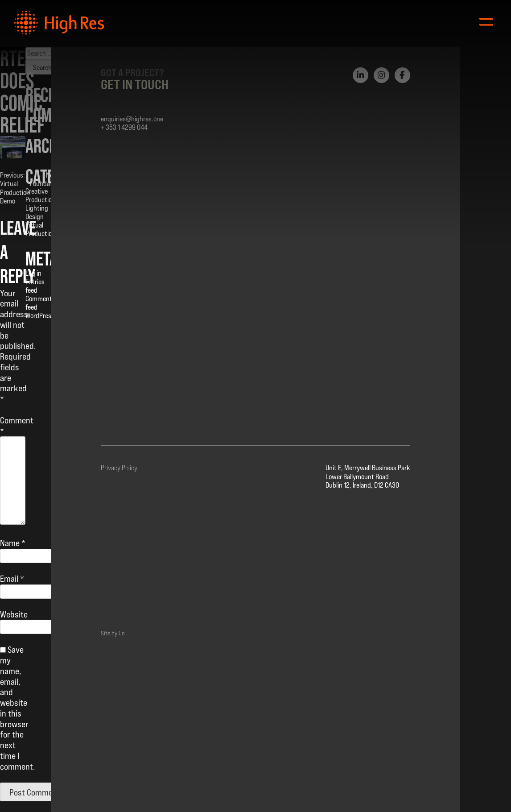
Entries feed (35, 286)
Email (12, 579)
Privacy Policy (119, 468)
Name (13, 543)
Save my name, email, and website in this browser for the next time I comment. (17, 708)
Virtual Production (40, 229)
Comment (17, 426)
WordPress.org (45, 316)
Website (14, 614)
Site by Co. (113, 633)
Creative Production (40, 195)
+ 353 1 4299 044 (124, 127)
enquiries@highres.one (132, 119)
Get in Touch (135, 84)
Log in (33, 273)
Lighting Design (37, 212)
